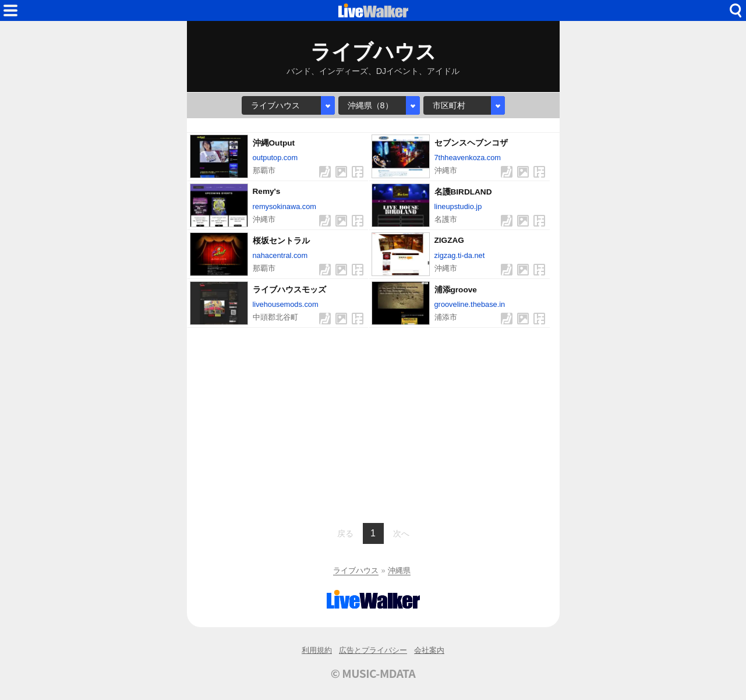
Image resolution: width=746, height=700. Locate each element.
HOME (373, 10)
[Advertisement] (373, 424)
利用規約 (317, 650)
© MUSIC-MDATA (373, 673)
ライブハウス (356, 570)
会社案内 (429, 650)
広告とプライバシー (373, 650)
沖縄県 (399, 570)
